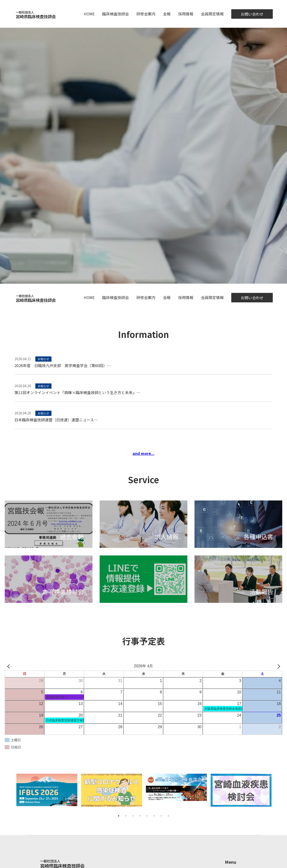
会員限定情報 (212, 14)
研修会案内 (146, 14)
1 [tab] (119, 816)
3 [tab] (133, 816)
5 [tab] (147, 816)
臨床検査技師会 (116, 14)
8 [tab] (168, 816)
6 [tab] (154, 816)
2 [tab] (126, 816)
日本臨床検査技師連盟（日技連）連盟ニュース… (56, 420)
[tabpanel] (47, 793)
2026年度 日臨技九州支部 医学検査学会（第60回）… (63, 365)
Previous (11, 793)
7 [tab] (161, 816)
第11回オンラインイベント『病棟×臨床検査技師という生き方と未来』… (77, 392)
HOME (89, 14)
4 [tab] (140, 816)
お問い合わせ (252, 14)
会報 (167, 14)
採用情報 (186, 14)
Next (276, 793)
